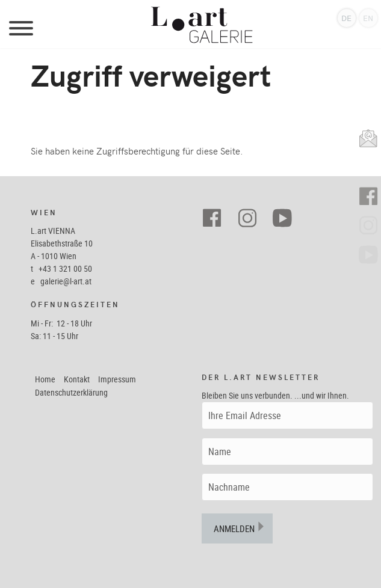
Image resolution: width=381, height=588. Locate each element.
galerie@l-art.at (66, 281)
